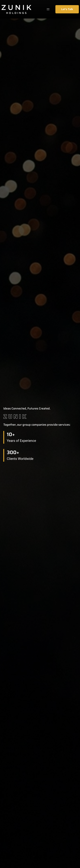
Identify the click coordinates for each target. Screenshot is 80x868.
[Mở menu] (48, 9)
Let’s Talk (67, 9)
